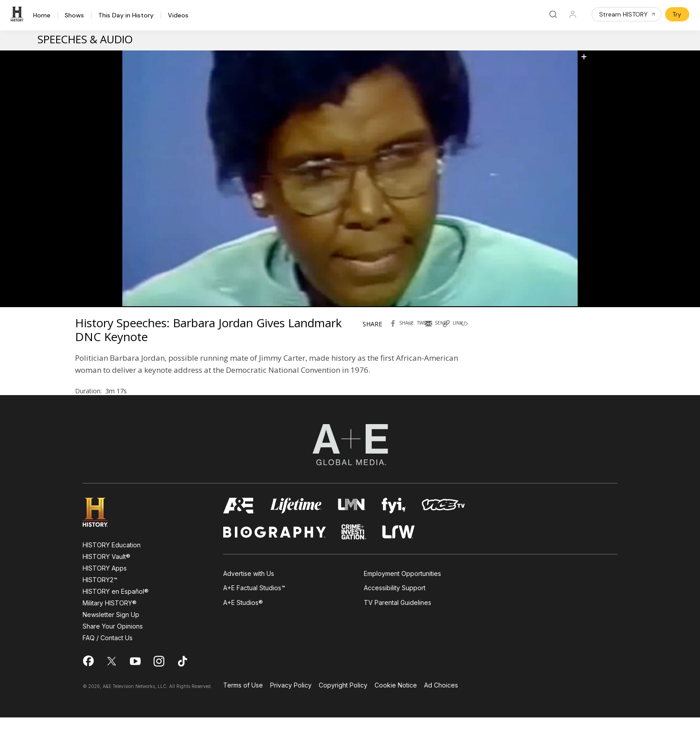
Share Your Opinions (113, 655)
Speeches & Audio (85, 39)
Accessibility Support (395, 616)
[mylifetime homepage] (296, 534)
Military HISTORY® (110, 631)
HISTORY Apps (105, 597)
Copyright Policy (343, 714)
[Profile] (573, 14)
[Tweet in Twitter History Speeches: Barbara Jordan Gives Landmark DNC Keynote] (421, 335)
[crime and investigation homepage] (354, 561)
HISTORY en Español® (116, 620)
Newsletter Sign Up (111, 643)
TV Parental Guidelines (398, 631)
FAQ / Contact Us (108, 666)
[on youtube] (135, 690)
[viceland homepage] (443, 534)
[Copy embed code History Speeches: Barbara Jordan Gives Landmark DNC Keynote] (475, 335)
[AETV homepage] (239, 534)
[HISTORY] (18, 14)
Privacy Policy (291, 714)
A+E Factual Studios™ (254, 616)
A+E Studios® (243, 631)
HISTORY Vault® (106, 585)
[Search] (553, 14)
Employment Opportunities (402, 602)
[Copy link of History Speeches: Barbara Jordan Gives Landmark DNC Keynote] (457, 335)
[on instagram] (159, 690)
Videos (178, 16)
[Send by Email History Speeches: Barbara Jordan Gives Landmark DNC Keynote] (439, 335)
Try (677, 14)
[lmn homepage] (352, 534)
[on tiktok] (183, 690)
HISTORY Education (112, 573)
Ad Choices (441, 714)
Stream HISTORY (627, 14)
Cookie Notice (396, 714)
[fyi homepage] (394, 534)
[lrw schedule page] (398, 561)
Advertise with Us (249, 602)
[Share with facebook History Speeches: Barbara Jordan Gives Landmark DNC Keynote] (403, 335)
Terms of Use (243, 714)
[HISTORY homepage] (102, 541)
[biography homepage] (275, 561)
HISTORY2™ (100, 608)
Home (42, 16)
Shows (74, 16)
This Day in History (126, 16)
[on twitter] (112, 690)
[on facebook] (88, 689)
